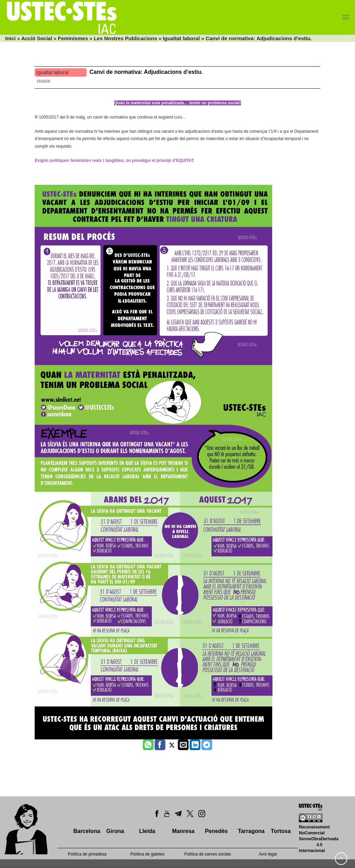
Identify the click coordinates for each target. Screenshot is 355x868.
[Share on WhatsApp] (148, 745)
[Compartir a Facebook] (160, 745)
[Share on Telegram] (207, 745)
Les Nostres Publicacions (125, 38)
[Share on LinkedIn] (195, 745)
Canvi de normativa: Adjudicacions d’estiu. (146, 72)
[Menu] (346, 17)
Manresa (183, 831)
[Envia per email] (183, 745)
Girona (115, 831)
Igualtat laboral (181, 38)
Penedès (216, 831)
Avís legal (268, 854)
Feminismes (73, 38)
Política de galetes (147, 854)
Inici (10, 38)
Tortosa (281, 831)
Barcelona (86, 831)
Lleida (147, 831)
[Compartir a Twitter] (172, 745)
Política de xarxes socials (207, 854)
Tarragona (251, 831)
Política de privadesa (87, 854)
